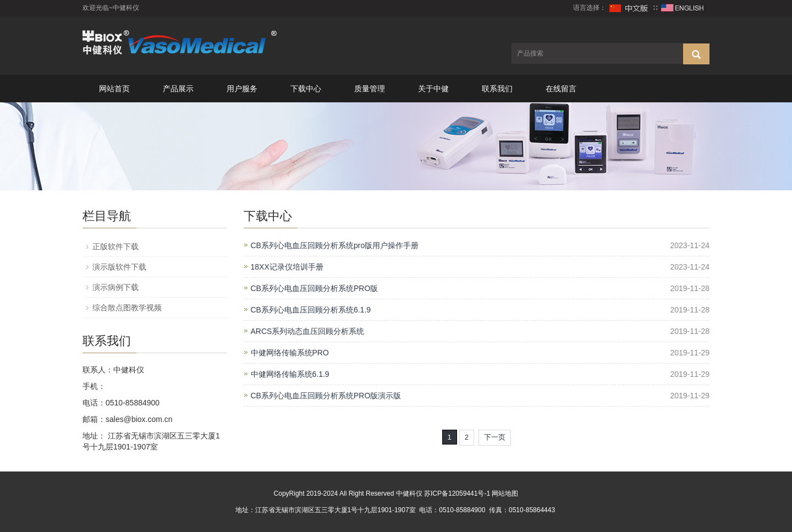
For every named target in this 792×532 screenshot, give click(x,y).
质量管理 (370, 89)
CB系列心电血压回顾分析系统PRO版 (315, 288)
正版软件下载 (116, 246)
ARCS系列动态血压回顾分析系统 (308, 331)
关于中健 (433, 89)
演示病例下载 (116, 287)
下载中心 (306, 89)
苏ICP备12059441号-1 (457, 493)
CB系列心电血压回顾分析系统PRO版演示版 (326, 396)
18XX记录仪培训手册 (287, 267)
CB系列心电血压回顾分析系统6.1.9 (311, 310)
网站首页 (114, 89)
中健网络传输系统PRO (290, 353)
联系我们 (497, 89)
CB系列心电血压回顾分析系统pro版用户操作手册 (335, 245)
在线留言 (561, 89)
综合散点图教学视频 (127, 308)
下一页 (495, 437)
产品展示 (178, 89)
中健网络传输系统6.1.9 (290, 374)
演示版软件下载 (119, 267)
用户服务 (242, 89)
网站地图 (505, 493)
